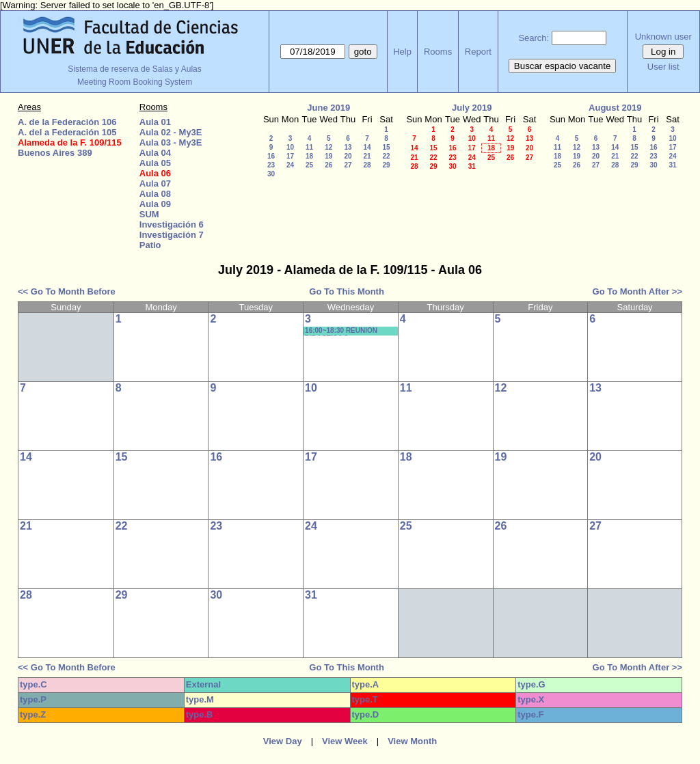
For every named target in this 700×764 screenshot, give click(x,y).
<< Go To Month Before (67, 291)
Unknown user (663, 37)
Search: (534, 38)
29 (386, 165)
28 (367, 165)
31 (472, 166)
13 (348, 147)
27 (348, 165)
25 (309, 165)
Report (478, 52)
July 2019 (472, 108)
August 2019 (615, 108)
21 (367, 156)
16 (271, 156)
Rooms (438, 52)
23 (271, 165)
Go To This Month (347, 291)
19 (328, 156)
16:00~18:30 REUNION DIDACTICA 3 (341, 331)
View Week (345, 741)
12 (328, 147)
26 (328, 165)
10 (290, 147)
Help (402, 52)
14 (367, 147)
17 (290, 156)
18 (309, 156)
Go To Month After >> (637, 291)
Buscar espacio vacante (563, 66)
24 (290, 165)
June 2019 (328, 108)
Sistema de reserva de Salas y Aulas (134, 69)
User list (663, 67)
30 (271, 174)
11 (309, 147)
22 (386, 156)
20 (348, 156)
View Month (412, 741)
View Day (283, 741)
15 (386, 147)
